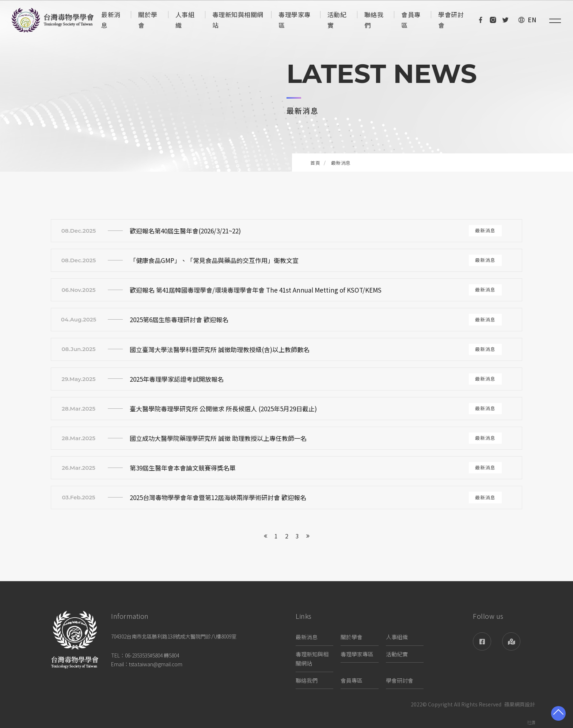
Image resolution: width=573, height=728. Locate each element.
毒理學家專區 (357, 654)
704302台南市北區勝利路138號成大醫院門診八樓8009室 (174, 636)
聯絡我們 (307, 680)
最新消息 (307, 637)
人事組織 (397, 637)
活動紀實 (397, 654)
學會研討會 (400, 680)
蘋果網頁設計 (520, 705)
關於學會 (352, 637)
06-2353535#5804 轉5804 (152, 655)
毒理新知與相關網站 (312, 659)
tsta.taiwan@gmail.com (156, 664)
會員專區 (352, 680)
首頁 (315, 163)
